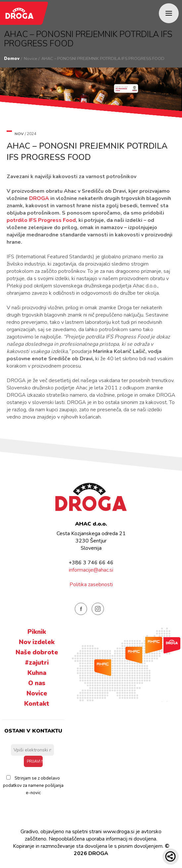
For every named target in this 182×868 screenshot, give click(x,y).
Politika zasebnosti (91, 585)
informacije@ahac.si (91, 570)
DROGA (39, 198)
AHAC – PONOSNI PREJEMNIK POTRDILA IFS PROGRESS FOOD (103, 59)
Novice (30, 59)
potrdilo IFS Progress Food (41, 220)
